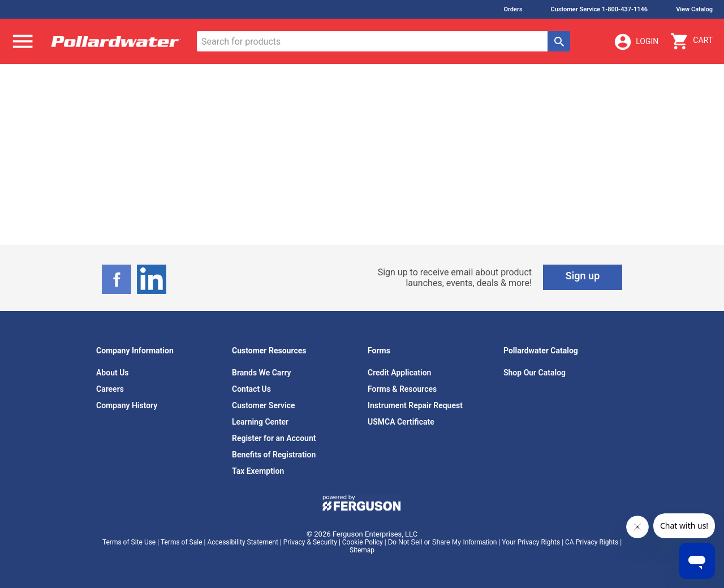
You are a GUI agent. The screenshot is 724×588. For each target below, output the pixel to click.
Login (636, 42)
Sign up (583, 276)
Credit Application (399, 373)
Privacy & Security (310, 542)
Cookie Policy (363, 542)
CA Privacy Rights (592, 542)
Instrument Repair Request (415, 405)
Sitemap (362, 550)
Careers (110, 389)
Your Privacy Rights (531, 542)
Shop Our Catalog (535, 373)
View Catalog (694, 9)
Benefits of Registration (274, 455)
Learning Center (260, 422)
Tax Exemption (258, 471)
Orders (513, 9)
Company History (127, 405)
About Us (113, 373)
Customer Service (264, 405)
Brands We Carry (262, 373)
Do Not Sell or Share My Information (443, 542)
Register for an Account (274, 438)
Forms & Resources (402, 389)
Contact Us (251, 389)
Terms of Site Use (129, 542)
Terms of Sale (182, 542)
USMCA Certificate (401, 422)
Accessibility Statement (242, 542)
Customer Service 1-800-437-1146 (600, 9)
